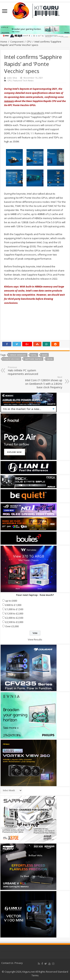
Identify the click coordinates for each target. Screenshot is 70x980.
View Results (35, 639)
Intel (34, 355)
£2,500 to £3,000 (14, 622)
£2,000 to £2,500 (14, 618)
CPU (29, 42)
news (45, 355)
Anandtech (37, 113)
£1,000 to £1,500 (14, 609)
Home (4, 42)
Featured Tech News (23, 80)
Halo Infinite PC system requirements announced (27, 371)
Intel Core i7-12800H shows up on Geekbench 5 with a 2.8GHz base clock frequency (43, 382)
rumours (9, 101)
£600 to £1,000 (13, 605)
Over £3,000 (12, 626)
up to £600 (11, 601)
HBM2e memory (18, 355)
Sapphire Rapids (33, 359)
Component (17, 42)
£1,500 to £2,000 (14, 613)
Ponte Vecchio (12, 359)
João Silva (12, 78)
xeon (50, 359)
